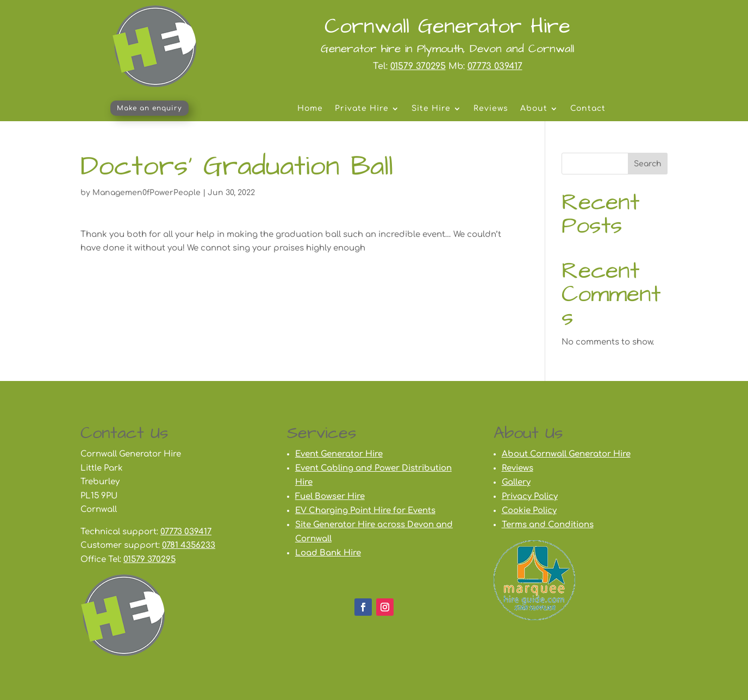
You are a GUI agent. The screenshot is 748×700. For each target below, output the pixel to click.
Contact (588, 109)
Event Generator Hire (339, 454)
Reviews (491, 109)
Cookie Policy (529, 511)
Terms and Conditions (548, 525)
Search (648, 164)
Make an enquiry (149, 108)
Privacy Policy (530, 496)
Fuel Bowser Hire (330, 496)
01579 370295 (418, 66)
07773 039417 (495, 66)
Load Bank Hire (328, 553)
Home (310, 109)
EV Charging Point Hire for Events (365, 511)
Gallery (516, 482)
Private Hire (362, 109)
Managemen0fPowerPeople (147, 193)
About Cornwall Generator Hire (566, 454)
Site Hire (431, 109)
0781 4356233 (189, 545)
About (534, 109)
